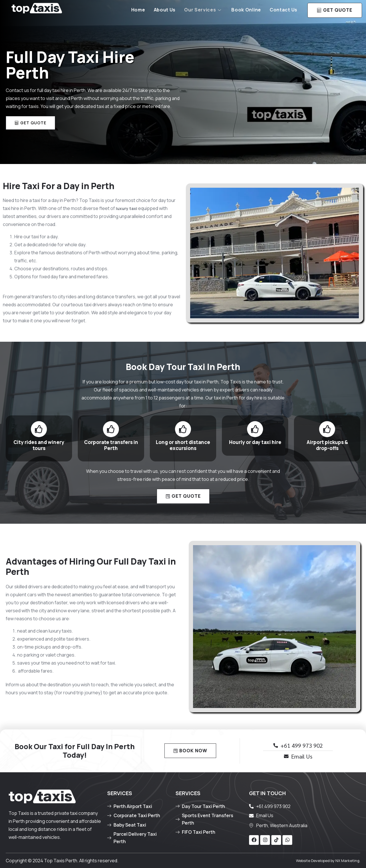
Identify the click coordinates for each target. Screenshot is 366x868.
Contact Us (284, 10)
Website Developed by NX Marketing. (328, 861)
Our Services (203, 10)
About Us (165, 10)
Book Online (246, 10)
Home (138, 10)
